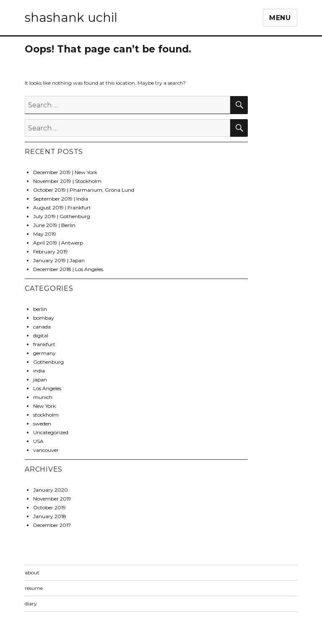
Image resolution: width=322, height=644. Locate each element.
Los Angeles (47, 388)
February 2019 (51, 252)
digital (41, 335)
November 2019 (52, 499)
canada (42, 327)
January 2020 (51, 490)
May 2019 (45, 234)
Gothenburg (48, 362)
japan (40, 379)
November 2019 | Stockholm (67, 181)
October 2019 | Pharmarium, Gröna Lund (84, 190)
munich (43, 397)
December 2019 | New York (65, 172)
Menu (280, 18)
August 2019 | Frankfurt (62, 207)
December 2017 (52, 525)
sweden (42, 424)
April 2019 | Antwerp (58, 243)
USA (38, 441)
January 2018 (50, 516)
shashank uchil (71, 17)
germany (44, 353)
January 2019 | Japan (59, 260)
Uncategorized (51, 432)
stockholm (46, 415)
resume (34, 588)
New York (44, 406)
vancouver (46, 450)
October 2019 (49, 507)
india (39, 371)
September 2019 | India (61, 199)
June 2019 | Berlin (54, 225)
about (32, 572)
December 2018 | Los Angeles (68, 269)
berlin (40, 309)
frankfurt (44, 344)
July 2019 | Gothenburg (62, 216)
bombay (44, 318)
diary (31, 604)
